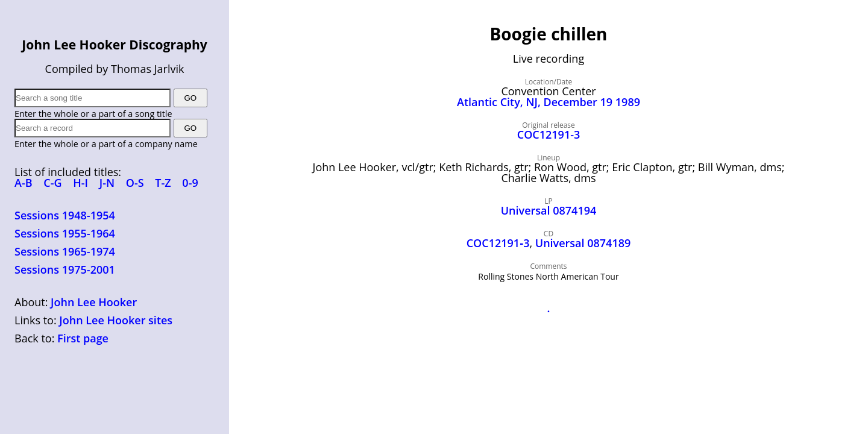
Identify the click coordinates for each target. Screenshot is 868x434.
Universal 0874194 (549, 210)
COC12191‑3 (498, 243)
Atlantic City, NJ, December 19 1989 (549, 102)
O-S (135, 183)
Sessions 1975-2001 (65, 269)
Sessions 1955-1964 (65, 233)
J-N (107, 183)
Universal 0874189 (583, 243)
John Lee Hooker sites (116, 320)
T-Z (163, 183)
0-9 (190, 183)
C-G (52, 183)
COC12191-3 (549, 134)
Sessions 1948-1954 (65, 215)
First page (83, 338)
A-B (24, 183)
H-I (80, 183)
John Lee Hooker (94, 302)
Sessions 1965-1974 (65, 251)
